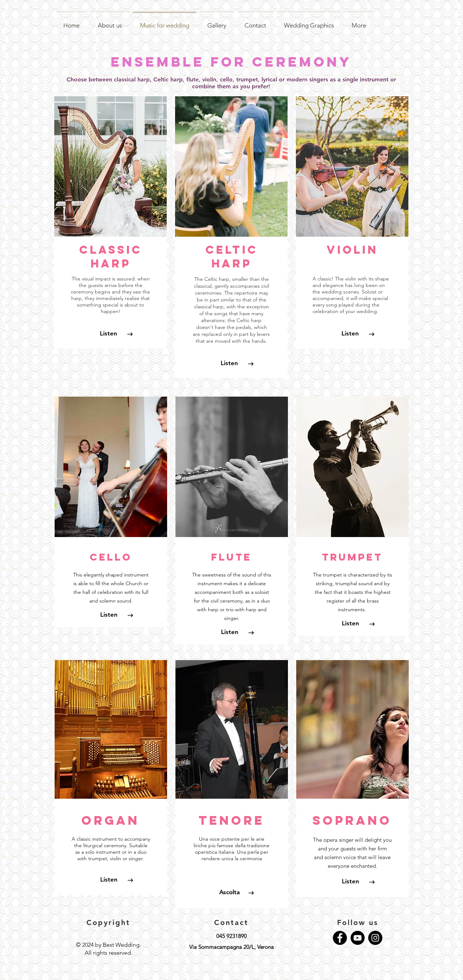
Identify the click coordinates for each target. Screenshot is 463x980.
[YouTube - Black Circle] (358, 938)
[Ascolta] (230, 892)
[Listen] (109, 334)
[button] (109, 615)
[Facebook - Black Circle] (340, 938)
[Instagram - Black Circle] (375, 938)
